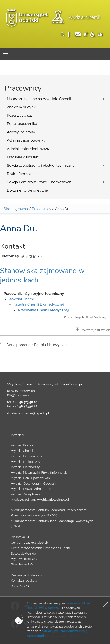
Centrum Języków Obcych (29, 543)
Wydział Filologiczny (26, 462)
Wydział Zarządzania (26, 494)
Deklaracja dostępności (27, 575)
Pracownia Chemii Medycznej (43, 310)
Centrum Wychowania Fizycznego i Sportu (41, 548)
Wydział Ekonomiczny (26, 456)
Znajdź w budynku (22, 107)
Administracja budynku (26, 140)
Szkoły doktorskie (23, 554)
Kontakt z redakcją (24, 581)
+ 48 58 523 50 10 (25, 402)
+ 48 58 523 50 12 (25, 406)
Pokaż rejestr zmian (93, 330)
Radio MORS (20, 586)
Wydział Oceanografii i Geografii (33, 483)
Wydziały (17, 435)
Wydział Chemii (84, 17)
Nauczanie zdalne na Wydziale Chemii (39, 99)
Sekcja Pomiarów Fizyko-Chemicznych (39, 182)
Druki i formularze (22, 174)
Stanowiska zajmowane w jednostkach (42, 275)
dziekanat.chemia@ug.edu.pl (28, 413)
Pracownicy (42, 209)
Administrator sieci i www (28, 149)
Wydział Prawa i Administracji (32, 489)
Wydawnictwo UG (24, 559)
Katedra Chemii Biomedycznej (39, 304)
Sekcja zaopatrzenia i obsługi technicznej (41, 166)
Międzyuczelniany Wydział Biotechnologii (40, 500)
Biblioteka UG (21, 537)
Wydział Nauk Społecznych (30, 478)
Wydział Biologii (22, 445)
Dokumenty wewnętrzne (27, 190)
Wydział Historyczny (25, 467)
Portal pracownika (22, 124)
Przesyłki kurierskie (23, 157)
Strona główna (16, 209)
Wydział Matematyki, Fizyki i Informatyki (39, 473)
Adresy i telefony (21, 132)
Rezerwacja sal (19, 116)
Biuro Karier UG (22, 564)
